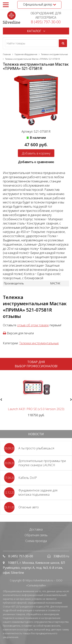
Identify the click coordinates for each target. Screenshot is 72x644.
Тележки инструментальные (39, 343)
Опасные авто (29, 507)
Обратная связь (36, 535)
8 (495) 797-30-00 (46, 22)
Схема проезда (36, 541)
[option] (36, 395)
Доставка (36, 529)
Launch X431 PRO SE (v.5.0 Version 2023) (36, 409)
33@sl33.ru (61, 556)
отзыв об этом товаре (33, 325)
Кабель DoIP (28, 478)
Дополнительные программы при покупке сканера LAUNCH (42, 463)
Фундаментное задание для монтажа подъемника (38, 492)
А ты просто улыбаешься (36, 448)
